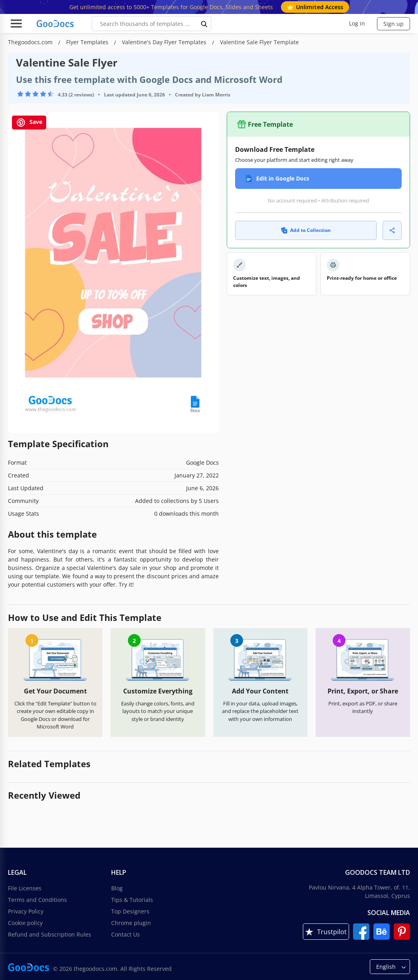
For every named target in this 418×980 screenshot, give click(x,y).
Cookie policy (25, 923)
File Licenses (25, 888)
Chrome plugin (131, 923)
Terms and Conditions (37, 900)
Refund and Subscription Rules (50, 934)
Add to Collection (306, 230)
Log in (357, 23)
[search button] (204, 24)
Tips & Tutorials (132, 900)
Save (29, 123)
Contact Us (126, 934)
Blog (117, 888)
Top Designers (130, 911)
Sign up (393, 24)
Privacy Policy (26, 911)
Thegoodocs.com (31, 42)
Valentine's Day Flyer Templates (165, 42)
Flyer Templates (88, 42)
